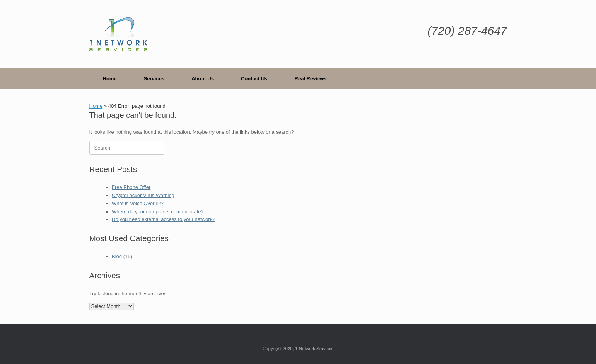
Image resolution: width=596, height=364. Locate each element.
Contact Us (254, 79)
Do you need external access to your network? (163, 219)
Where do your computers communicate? (158, 212)
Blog (117, 256)
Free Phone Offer (131, 187)
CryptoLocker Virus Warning (143, 195)
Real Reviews (311, 79)
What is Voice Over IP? (138, 203)
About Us (203, 79)
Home (110, 79)
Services (154, 79)
